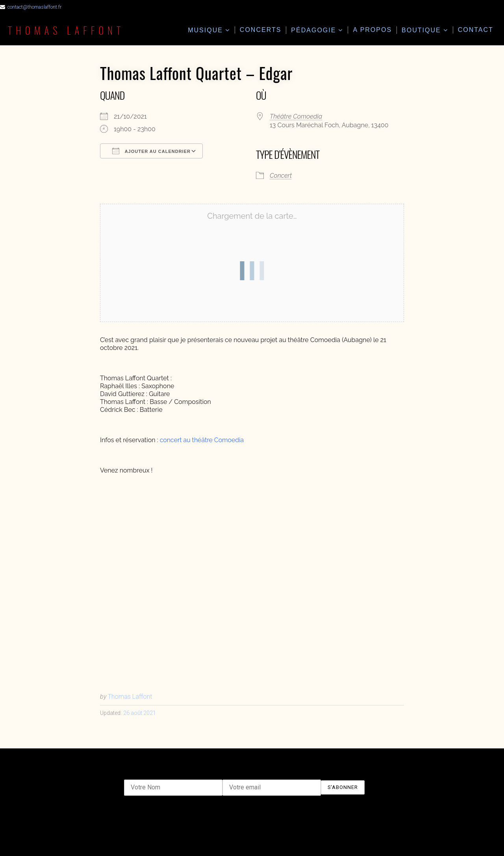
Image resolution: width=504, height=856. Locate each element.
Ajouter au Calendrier (151, 151)
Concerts (261, 30)
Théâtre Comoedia (296, 116)
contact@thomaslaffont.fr (35, 7)
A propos (372, 30)
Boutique (421, 30)
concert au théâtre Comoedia (202, 440)
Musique (205, 30)
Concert (281, 176)
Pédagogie (313, 30)
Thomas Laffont (67, 30)
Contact (476, 30)
